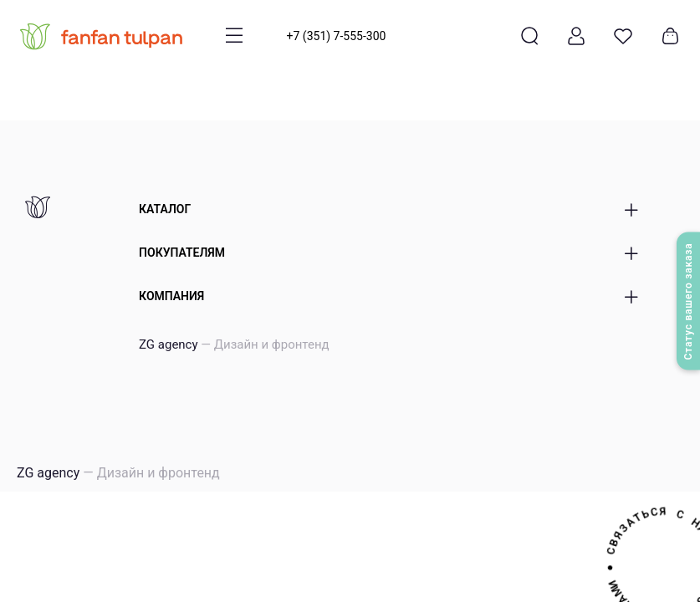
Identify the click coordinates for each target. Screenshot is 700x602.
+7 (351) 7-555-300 (337, 36)
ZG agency (234, 344)
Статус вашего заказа (688, 301)
